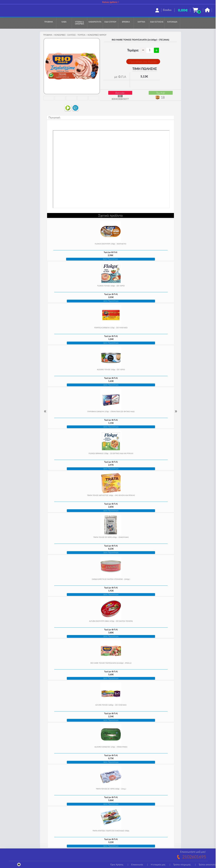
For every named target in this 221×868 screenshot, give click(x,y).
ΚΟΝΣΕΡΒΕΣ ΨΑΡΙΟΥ (97, 35)
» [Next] (176, 411)
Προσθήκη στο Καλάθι (143, 62)
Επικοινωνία (137, 864)
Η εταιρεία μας (158, 864)
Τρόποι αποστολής (208, 864)
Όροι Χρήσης (117, 864)
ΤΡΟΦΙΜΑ (48, 35)
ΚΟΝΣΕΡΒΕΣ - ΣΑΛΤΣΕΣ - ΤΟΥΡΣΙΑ (70, 35)
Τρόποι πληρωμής (182, 864)
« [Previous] (45, 411)
